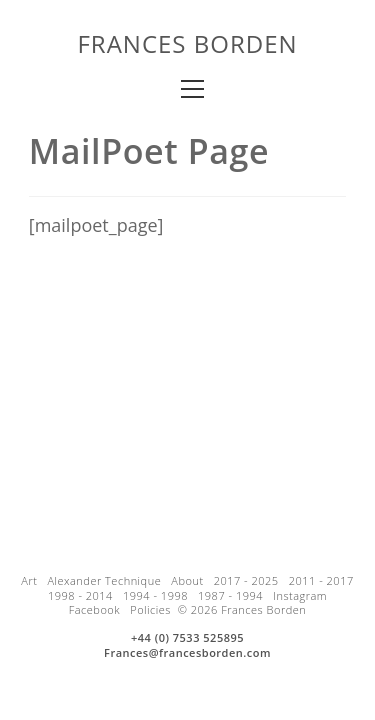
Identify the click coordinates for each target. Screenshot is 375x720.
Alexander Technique (104, 580)
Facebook (94, 609)
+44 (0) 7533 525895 (187, 637)
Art (29, 580)
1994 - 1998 (155, 595)
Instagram (300, 595)
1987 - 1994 (230, 595)
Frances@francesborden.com (187, 652)
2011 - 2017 (321, 580)
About (187, 580)
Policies (150, 609)
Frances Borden (187, 43)
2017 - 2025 (246, 580)
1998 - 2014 (80, 595)
